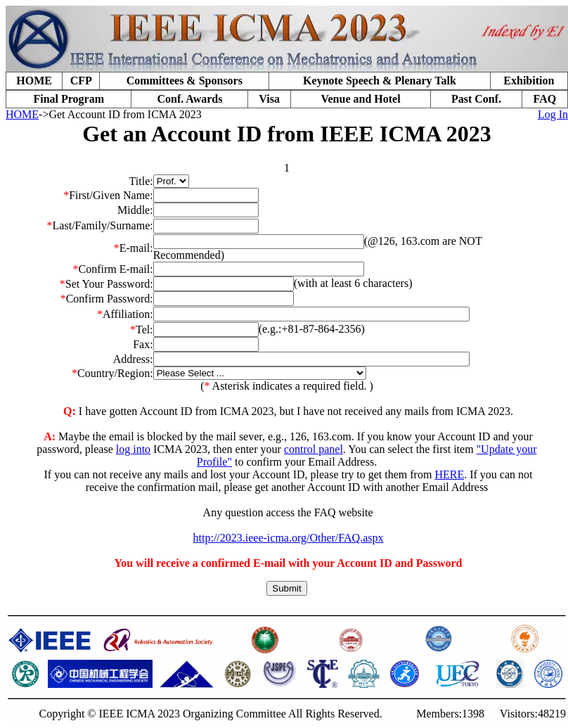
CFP (81, 81)
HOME (34, 81)
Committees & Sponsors (185, 81)
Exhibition (529, 81)
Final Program (69, 99)
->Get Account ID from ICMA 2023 (120, 114)
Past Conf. (476, 99)
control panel (314, 449)
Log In (553, 114)
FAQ (545, 99)
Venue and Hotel (360, 99)
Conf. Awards (189, 99)
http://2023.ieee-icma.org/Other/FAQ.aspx (289, 538)
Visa (269, 99)
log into (133, 449)
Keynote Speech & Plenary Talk (380, 81)
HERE (449, 474)
